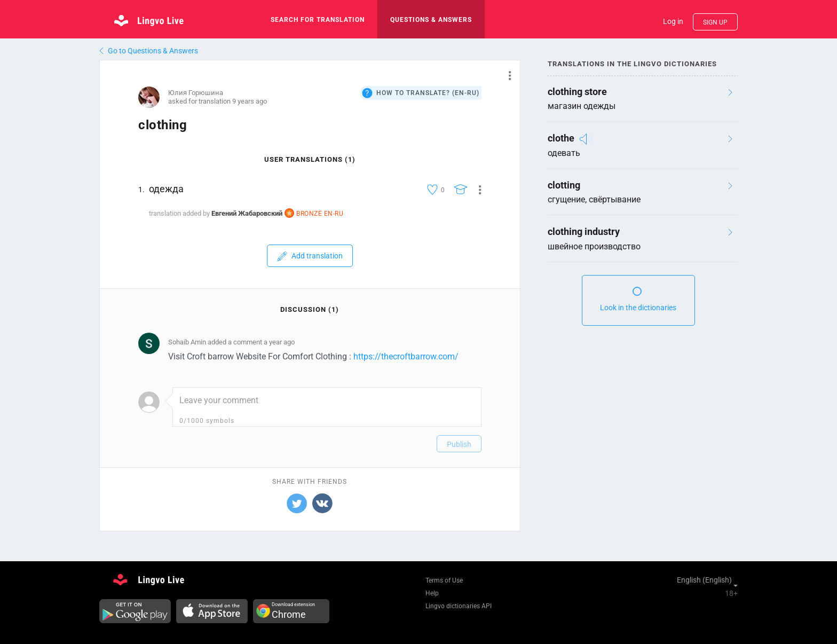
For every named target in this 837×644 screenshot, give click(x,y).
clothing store (577, 92)
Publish (459, 444)
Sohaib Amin (187, 342)
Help (432, 593)
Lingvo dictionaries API (459, 606)
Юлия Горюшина (196, 93)
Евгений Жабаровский (247, 213)
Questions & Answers (431, 20)
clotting (564, 185)
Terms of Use (444, 580)
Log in (673, 21)
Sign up (715, 22)
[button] (506, 75)
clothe (561, 138)
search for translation (318, 20)
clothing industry (584, 231)
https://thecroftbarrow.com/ (406, 356)
